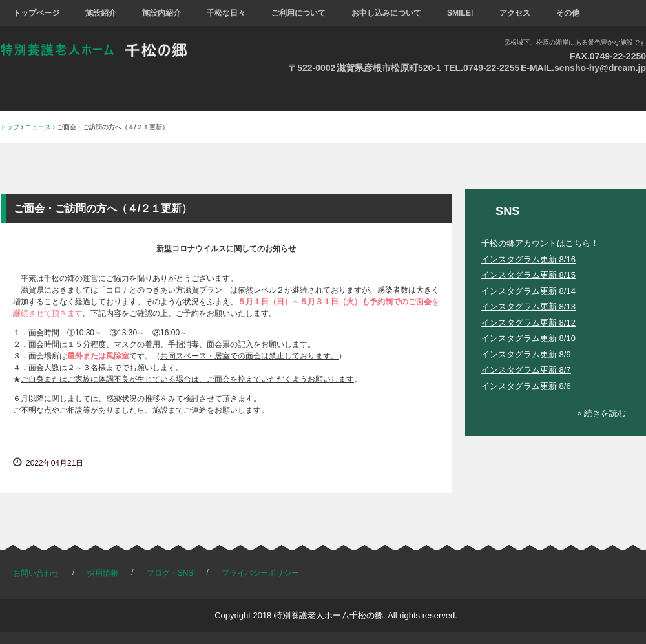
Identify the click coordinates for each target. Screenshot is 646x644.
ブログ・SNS (170, 573)
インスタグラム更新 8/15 (528, 275)
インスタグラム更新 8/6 (526, 386)
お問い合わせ (36, 573)
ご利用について (298, 13)
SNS (507, 211)
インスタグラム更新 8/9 (526, 354)
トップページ (36, 13)
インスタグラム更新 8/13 (528, 306)
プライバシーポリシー (260, 573)
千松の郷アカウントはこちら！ (540, 243)
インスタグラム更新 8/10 (528, 338)
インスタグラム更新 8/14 (528, 291)
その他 (568, 13)
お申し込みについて (386, 13)
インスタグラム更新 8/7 (526, 370)
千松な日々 (226, 13)
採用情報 (103, 573)
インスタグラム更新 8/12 (528, 323)
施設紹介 (101, 13)
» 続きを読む (601, 413)
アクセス (515, 13)
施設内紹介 (161, 13)
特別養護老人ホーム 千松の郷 (103, 50)
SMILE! (460, 13)
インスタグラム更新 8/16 (528, 259)
